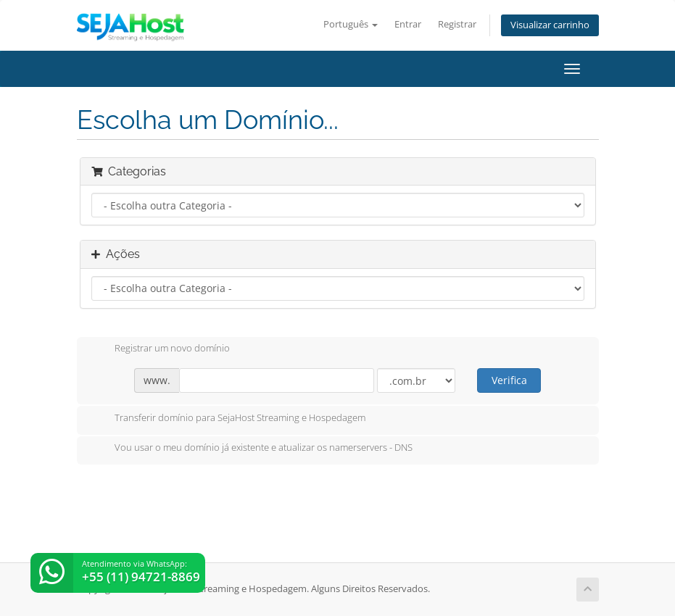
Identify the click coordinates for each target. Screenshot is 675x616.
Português (351, 24)
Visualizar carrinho (550, 25)
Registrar (457, 24)
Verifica (509, 380)
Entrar (408, 24)
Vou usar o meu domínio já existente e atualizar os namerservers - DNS (252, 449)
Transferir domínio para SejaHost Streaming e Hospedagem (228, 419)
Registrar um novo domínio (161, 349)
